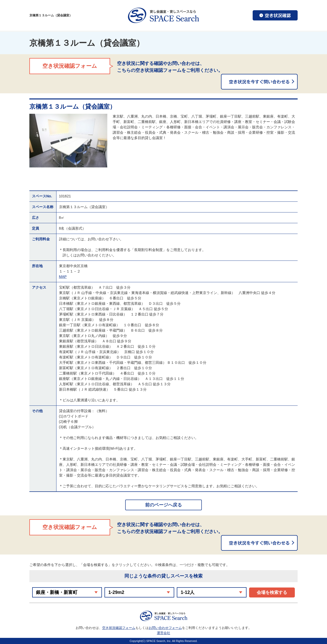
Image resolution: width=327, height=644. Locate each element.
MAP (63, 277)
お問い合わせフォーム (165, 628)
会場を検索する (272, 592)
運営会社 (163, 633)
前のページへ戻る (163, 505)
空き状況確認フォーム (119, 628)
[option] (68, 141)
